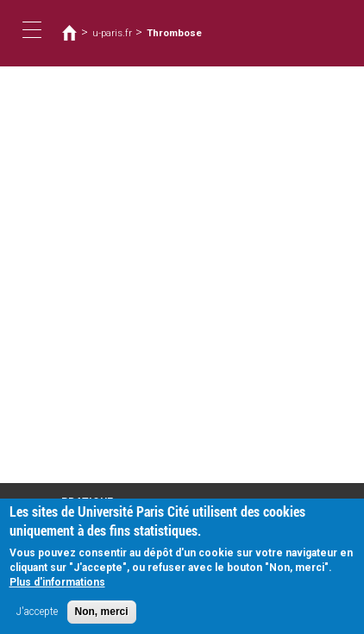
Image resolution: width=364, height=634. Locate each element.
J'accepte (37, 620)
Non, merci (102, 620)
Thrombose (174, 33)
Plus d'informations (57, 591)
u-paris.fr (112, 33)
